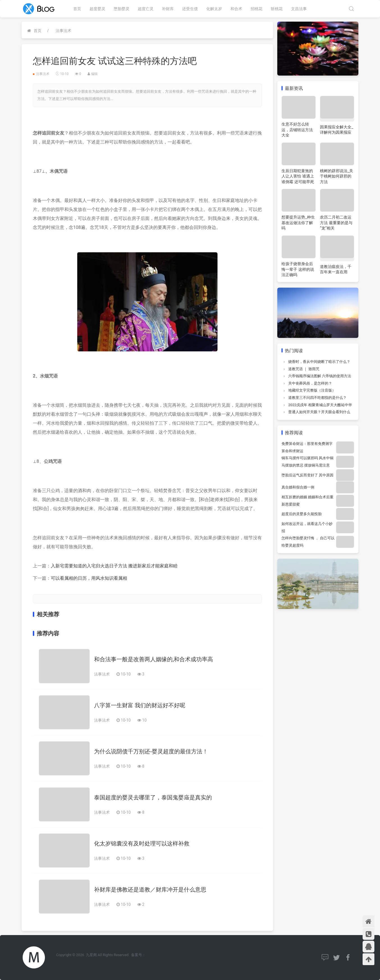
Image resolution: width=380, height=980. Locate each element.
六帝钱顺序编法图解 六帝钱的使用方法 (320, 376)
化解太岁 (214, 9)
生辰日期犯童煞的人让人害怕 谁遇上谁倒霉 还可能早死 (298, 176)
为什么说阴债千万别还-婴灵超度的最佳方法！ (151, 751)
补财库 (168, 9)
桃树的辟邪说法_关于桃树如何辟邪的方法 (336, 176)
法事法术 (63, 31)
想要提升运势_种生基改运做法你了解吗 (298, 223)
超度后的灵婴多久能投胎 (302, 514)
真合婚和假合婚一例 (298, 487)
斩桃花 (277, 9)
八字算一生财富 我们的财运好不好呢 (140, 705)
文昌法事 (299, 9)
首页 (77, 9)
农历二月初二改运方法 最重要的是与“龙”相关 (336, 223)
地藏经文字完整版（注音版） (312, 390)
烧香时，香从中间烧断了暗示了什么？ (319, 362)
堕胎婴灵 (122, 9)
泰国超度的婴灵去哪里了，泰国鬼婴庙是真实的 (153, 797)
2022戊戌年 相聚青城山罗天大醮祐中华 (320, 405)
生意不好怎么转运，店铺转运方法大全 (297, 130)
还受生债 (190, 9)
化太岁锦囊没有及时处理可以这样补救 (142, 843)
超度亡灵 (146, 9)
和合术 (236, 9)
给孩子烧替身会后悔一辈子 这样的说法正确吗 (298, 269)
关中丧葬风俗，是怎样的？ (310, 383)
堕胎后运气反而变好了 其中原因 (307, 475)
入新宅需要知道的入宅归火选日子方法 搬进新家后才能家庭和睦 (114, 566)
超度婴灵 (97, 9)
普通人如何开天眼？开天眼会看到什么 (319, 412)
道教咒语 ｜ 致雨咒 (304, 369)
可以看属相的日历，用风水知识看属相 (89, 578)
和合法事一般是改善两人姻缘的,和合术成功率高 (154, 659)
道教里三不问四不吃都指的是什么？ (317, 398)
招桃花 (257, 9)
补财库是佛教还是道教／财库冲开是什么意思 (150, 890)
